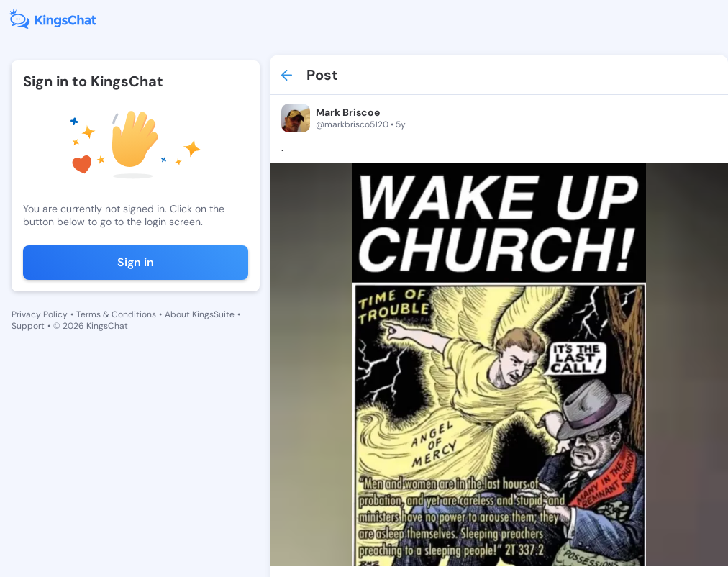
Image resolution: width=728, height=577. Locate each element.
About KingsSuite (200, 314)
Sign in (136, 262)
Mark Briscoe (348, 112)
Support (28, 326)
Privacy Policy (40, 314)
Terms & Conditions (116, 314)
